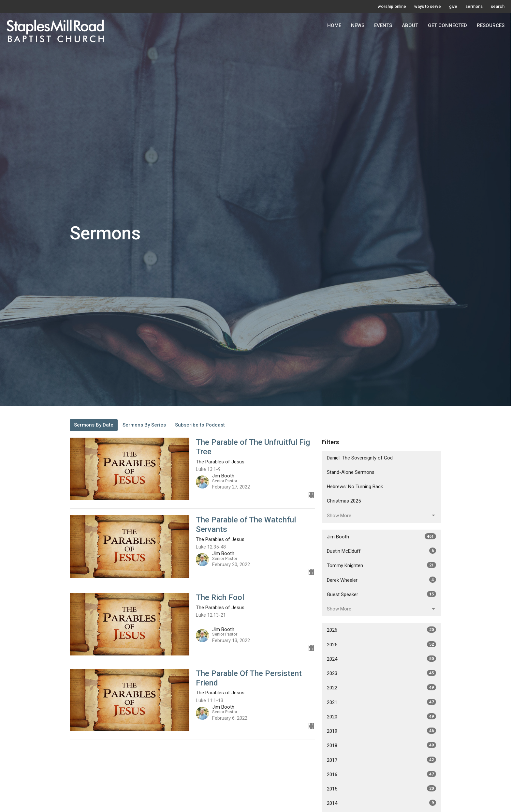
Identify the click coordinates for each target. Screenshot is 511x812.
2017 (381, 760)
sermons (474, 6)
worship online (392, 6)
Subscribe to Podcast (200, 425)
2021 (381, 702)
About (410, 25)
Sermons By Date (94, 425)
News (358, 25)
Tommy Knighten (381, 565)
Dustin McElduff (381, 551)
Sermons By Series (144, 425)
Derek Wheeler (381, 580)
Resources (491, 25)
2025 (381, 644)
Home (334, 25)
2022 (381, 687)
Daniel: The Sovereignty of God (360, 458)
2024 (381, 659)
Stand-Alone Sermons (351, 472)
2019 (381, 731)
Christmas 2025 (344, 501)
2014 (381, 803)
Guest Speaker (381, 594)
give (453, 6)
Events (383, 25)
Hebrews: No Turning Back (355, 487)
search (498, 6)
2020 (381, 716)
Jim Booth (381, 536)
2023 (381, 673)
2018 (381, 745)
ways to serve (428, 6)
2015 (381, 789)
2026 (381, 630)
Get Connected (447, 25)
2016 (381, 774)
